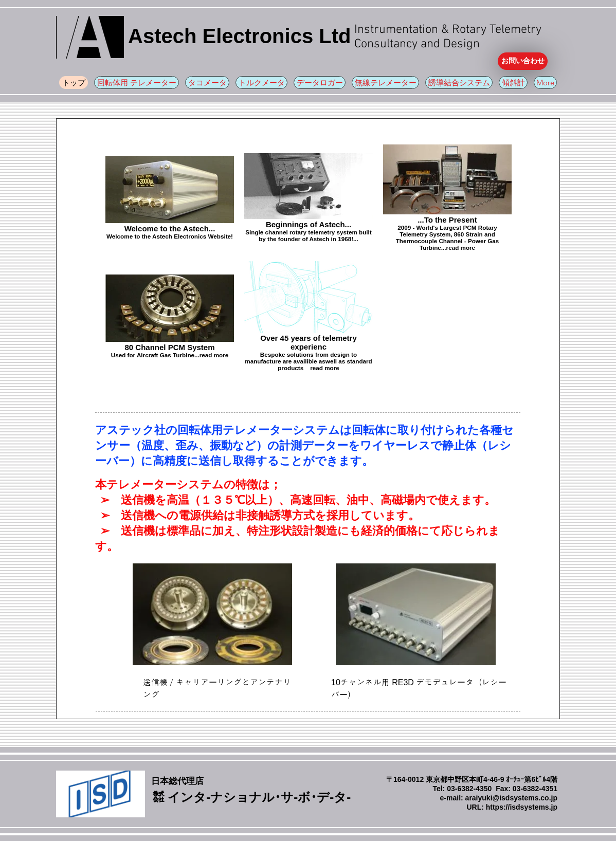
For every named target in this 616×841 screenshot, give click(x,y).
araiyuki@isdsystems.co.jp (511, 798)
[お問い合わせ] (523, 61)
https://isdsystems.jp (522, 807)
